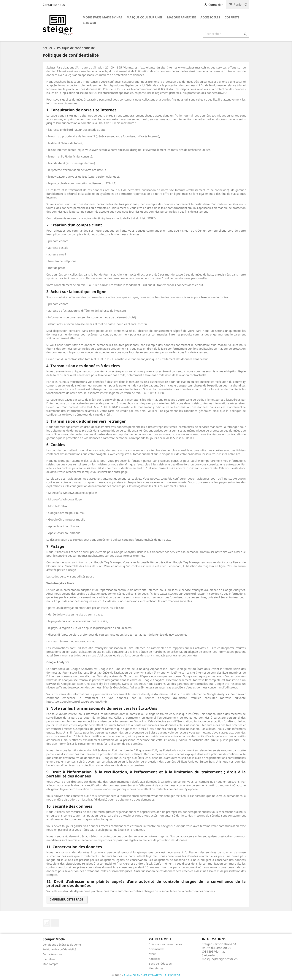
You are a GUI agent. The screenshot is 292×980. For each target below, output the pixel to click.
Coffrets (232, 17)
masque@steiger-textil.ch (220, 959)
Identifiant (49, 959)
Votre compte (160, 939)
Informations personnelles (165, 944)
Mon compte (50, 964)
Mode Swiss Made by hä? (102, 17)
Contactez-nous (54, 5)
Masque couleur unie (145, 17)
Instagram (47, 923)
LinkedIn (55, 923)
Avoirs (153, 954)
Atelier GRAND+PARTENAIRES (143, 975)
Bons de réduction (160, 964)
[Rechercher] (226, 34)
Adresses (154, 959)
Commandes (157, 949)
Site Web (89, 23)
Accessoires (210, 17)
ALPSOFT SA (173, 975)
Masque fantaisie (181, 17)
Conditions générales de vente (62, 945)
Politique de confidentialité (59, 949)
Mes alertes (156, 968)
